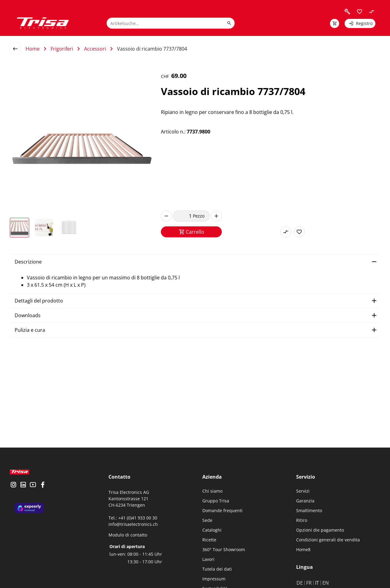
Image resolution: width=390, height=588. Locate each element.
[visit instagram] (13, 490)
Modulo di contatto (128, 535)
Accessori (95, 49)
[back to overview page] (18, 49)
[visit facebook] (43, 490)
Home (33, 49)
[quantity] (183, 216)
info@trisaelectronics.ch (133, 524)
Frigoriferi (62, 49)
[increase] (216, 216)
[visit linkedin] (23, 490)
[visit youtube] (33, 490)
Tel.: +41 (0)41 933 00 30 (133, 518)
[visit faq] (347, 12)
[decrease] (166, 216)
